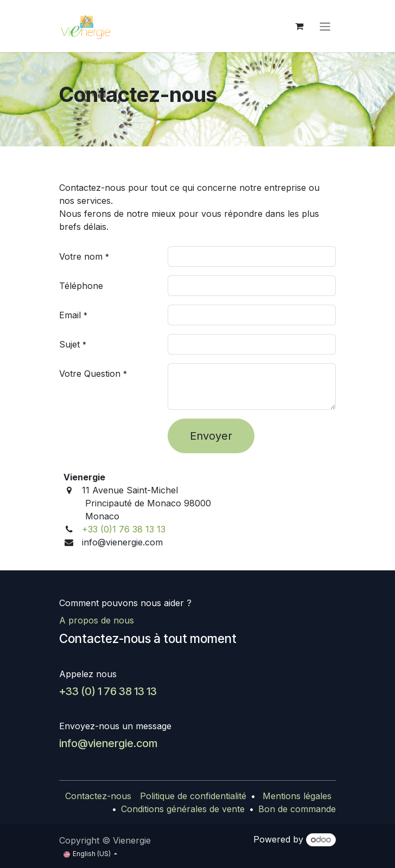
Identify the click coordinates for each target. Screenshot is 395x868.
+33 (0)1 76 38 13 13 (124, 529)
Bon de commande (297, 809)
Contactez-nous (98, 796)
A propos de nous (97, 620)
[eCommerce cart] (299, 26)
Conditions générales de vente (183, 809)
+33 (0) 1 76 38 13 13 (108, 691)
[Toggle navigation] (325, 26)
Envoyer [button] (211, 436)
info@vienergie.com (108, 743)
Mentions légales (297, 796)
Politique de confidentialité (193, 796)
